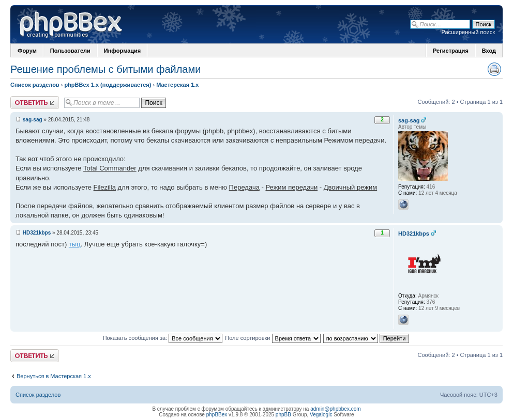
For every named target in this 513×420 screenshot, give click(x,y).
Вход (489, 51)
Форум (27, 51)
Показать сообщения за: (163, 338)
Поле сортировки (273, 338)
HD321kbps (37, 233)
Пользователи (70, 51)
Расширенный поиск (468, 32)
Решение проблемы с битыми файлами (105, 69)
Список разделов (35, 85)
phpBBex (217, 415)
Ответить (35, 103)
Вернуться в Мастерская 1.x (54, 376)
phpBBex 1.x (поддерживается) (108, 85)
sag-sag (33, 120)
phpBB (283, 415)
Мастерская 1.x (177, 85)
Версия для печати (494, 69)
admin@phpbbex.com (335, 409)
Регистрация (451, 51)
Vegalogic (321, 415)
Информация (122, 51)
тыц (75, 244)
